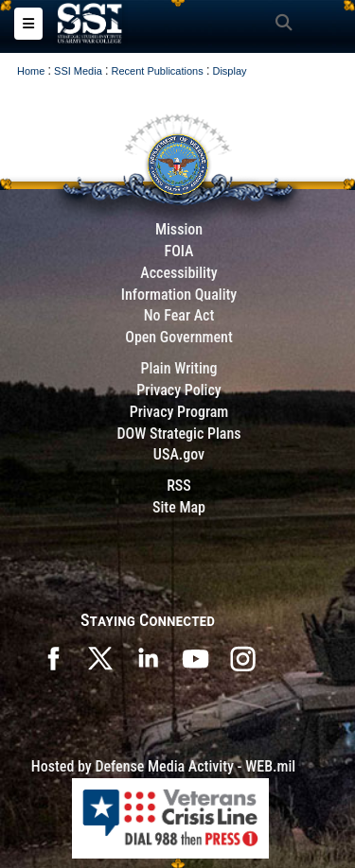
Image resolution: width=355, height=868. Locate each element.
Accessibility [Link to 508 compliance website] (178, 273)
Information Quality (179, 295)
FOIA (178, 251)
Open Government (179, 337)
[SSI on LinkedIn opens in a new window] (148, 657)
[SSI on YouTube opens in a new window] (195, 657)
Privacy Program (179, 412)
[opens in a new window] (242, 657)
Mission (179, 229)
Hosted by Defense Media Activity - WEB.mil (163, 766)
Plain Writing (178, 368)
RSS (179, 486)
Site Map (179, 507)
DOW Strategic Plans (178, 434)
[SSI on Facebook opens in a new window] (53, 657)
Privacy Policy (178, 390)
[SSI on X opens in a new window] (100, 657)
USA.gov (179, 454)
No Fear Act (179, 315)
